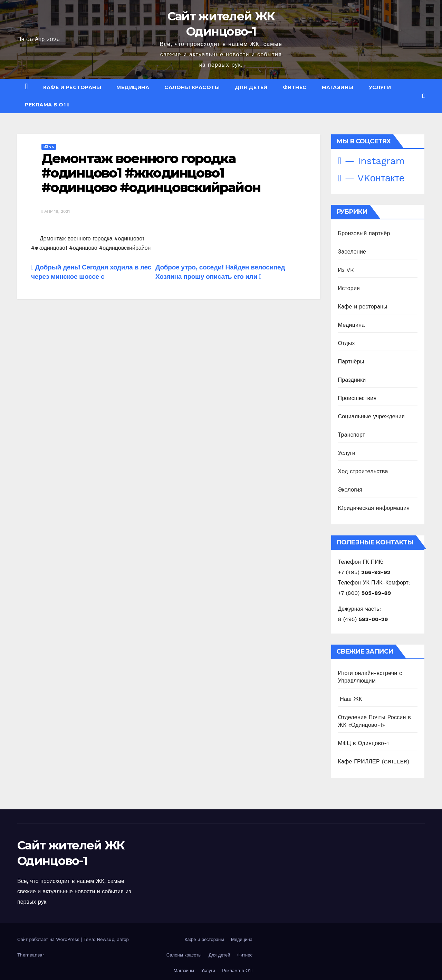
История (349, 288)
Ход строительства (363, 471)
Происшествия (357, 398)
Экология (350, 490)
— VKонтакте (371, 178)
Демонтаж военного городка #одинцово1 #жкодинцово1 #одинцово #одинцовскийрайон (151, 173)
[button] (423, 96)
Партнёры (351, 361)
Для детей (251, 87)
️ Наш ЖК (350, 699)
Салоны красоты (192, 87)
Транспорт (352, 435)
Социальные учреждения (371, 416)
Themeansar (31, 955)
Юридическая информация (374, 508)
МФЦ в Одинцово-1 (364, 743)
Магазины (338, 87)
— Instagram (372, 161)
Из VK (49, 147)
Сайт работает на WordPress (49, 939)
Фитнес (295, 87)
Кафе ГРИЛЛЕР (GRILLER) (374, 762)
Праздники (352, 380)
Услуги (380, 87)
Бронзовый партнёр (364, 233)
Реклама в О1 (47, 105)
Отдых (347, 343)
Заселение (352, 252)
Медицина (133, 87)
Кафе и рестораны (72, 87)
